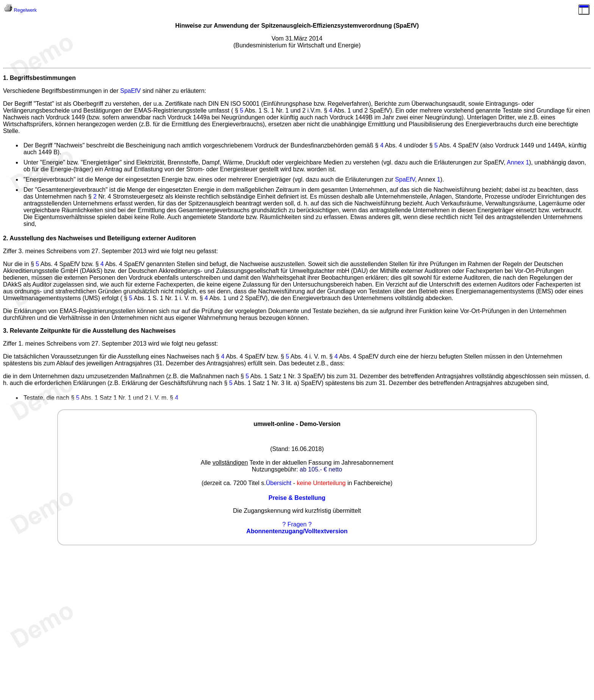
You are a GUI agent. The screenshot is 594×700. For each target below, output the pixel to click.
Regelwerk (25, 10)
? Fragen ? (297, 524)
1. (5, 78)
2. (5, 238)
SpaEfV (130, 91)
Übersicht (279, 483)
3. (5, 331)
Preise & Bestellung (297, 498)
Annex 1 (518, 162)
